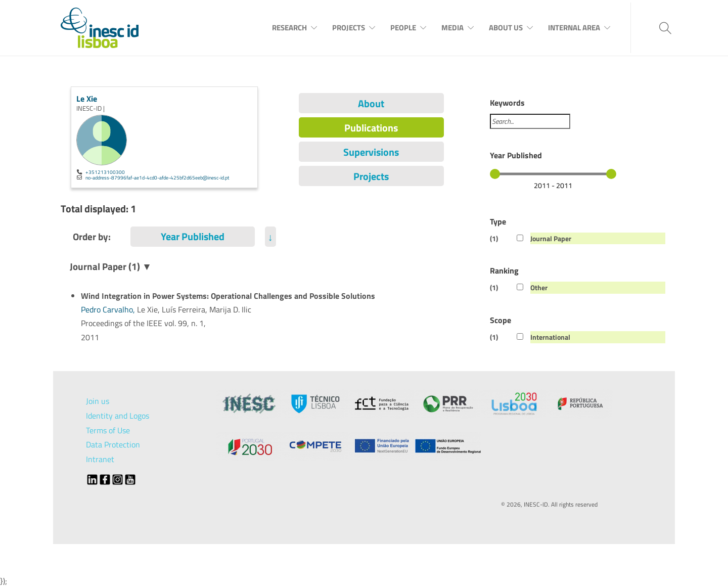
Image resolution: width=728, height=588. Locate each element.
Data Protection (113, 444)
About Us (506, 28)
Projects (349, 28)
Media (452, 28)
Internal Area (574, 28)
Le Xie (87, 99)
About (371, 103)
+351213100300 (105, 172)
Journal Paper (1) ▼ (111, 266)
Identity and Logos (118, 416)
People (403, 28)
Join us (98, 401)
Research (289, 28)
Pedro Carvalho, (109, 309)
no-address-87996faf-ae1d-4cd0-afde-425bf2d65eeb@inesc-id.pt (157, 177)
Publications (371, 128)
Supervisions (371, 152)
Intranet (100, 459)
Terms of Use (108, 430)
